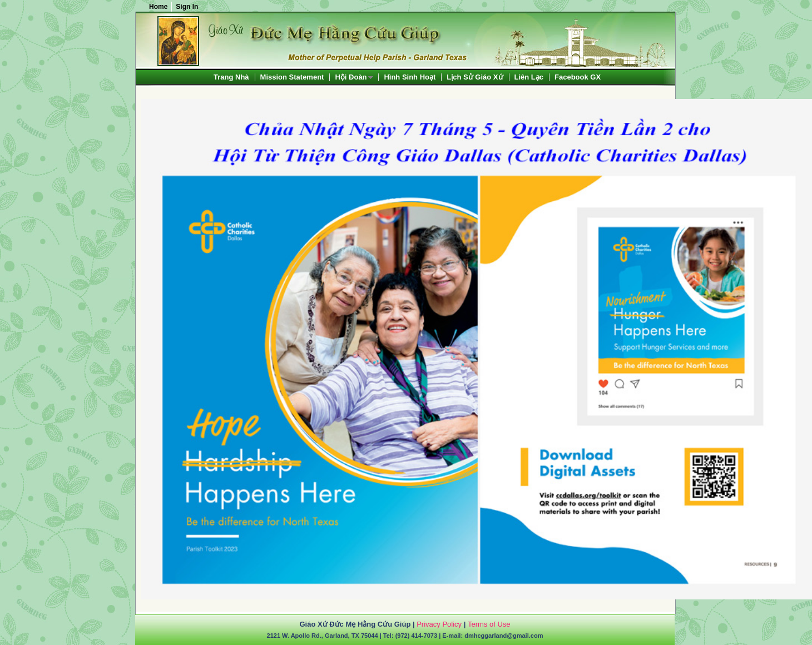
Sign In (187, 7)
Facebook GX (578, 77)
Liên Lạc (529, 77)
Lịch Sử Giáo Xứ (475, 77)
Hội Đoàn (351, 78)
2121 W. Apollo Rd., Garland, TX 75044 (323, 636)
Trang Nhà (231, 77)
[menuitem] (231, 77)
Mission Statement (292, 77)
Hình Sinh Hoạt (410, 77)
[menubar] (407, 77)
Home (158, 7)
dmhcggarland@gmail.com (504, 636)
